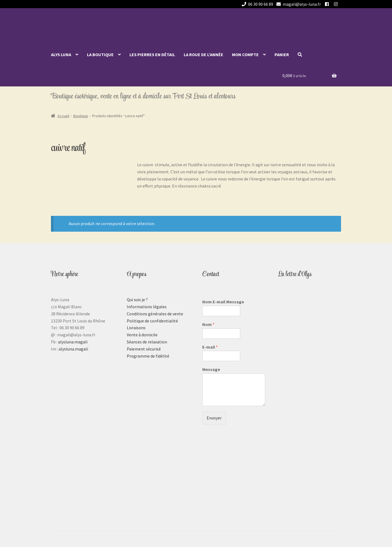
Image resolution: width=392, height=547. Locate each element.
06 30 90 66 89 (257, 4)
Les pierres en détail (152, 55)
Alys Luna (61, 55)
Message (211, 369)
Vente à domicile (142, 335)
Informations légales (147, 307)
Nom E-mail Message (223, 302)
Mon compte (245, 55)
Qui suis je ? (137, 300)
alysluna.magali (73, 342)
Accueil (63, 116)
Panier (282, 55)
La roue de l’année (203, 55)
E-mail (210, 347)
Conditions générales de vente (155, 314)
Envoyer (214, 418)
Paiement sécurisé (144, 349)
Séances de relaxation (147, 342)
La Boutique (100, 55)
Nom (208, 324)
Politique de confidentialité (152, 321)
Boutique (81, 116)
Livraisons (136, 328)
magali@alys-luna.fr (298, 4)
